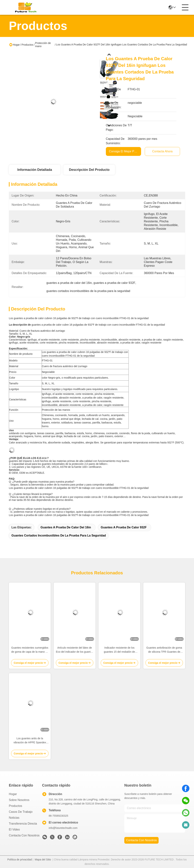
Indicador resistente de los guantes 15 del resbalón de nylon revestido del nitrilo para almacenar (119, 650)
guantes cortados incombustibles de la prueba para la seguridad (59, 535)
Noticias (14, 818)
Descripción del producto (89, 170)
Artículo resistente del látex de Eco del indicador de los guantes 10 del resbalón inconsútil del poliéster (75, 650)
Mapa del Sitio (43, 860)
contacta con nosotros (141, 840)
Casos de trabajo (21, 812)
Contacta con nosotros (24, 835)
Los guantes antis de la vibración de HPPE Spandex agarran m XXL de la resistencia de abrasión (30, 741)
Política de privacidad (20, 860)
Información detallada (35, 170)
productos (15, 806)
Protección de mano (43, 45)
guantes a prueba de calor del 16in (66, 527)
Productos (27, 45)
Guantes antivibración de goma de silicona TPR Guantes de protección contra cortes (164, 650)
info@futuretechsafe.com (63, 828)
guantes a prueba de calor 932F (124, 527)
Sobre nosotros (19, 800)
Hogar (16, 45)
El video (14, 829)
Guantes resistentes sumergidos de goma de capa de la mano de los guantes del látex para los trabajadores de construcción (30, 650)
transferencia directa (23, 824)
